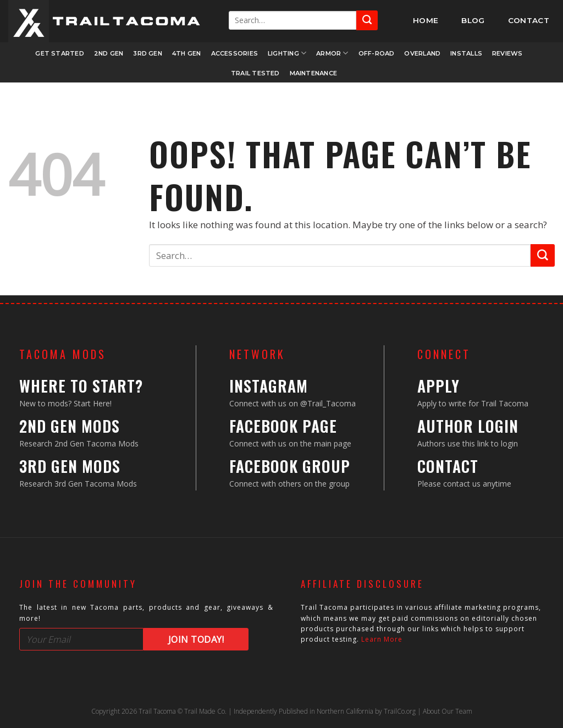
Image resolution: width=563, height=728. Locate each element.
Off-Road (377, 53)
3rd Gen (148, 53)
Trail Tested (255, 73)
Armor (332, 53)
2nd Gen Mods (70, 426)
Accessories (234, 53)
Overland (422, 53)
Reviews (507, 53)
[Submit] (367, 20)
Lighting (287, 53)
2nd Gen (109, 53)
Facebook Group (290, 466)
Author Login (468, 426)
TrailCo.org (400, 711)
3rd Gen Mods (70, 466)
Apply (438, 386)
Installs (466, 53)
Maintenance (313, 73)
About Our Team (448, 711)
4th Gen (187, 53)
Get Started (59, 53)
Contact (448, 466)
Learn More (382, 639)
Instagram (269, 386)
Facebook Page (283, 426)
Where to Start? (81, 386)
